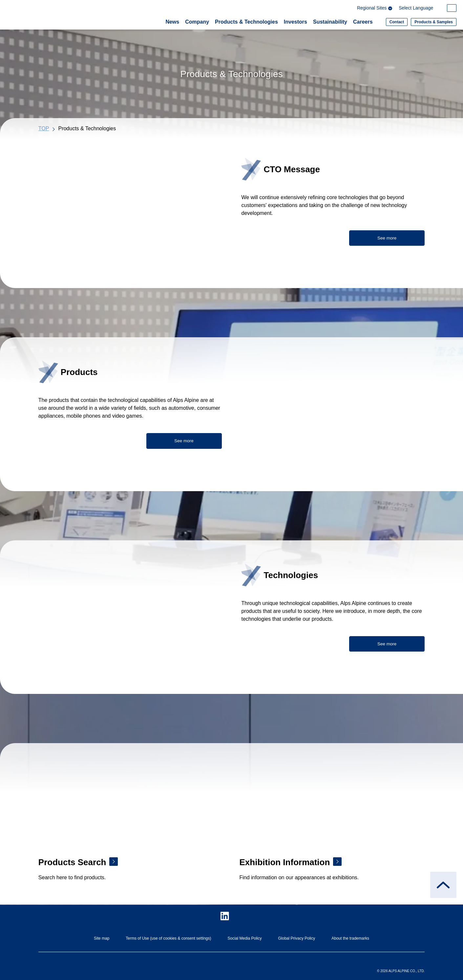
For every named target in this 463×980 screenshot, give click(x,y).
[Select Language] (421, 9)
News (172, 22)
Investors (295, 22)
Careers (363, 22)
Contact (397, 22)
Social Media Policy (244, 938)
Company (197, 22)
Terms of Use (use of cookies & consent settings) (168, 938)
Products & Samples (434, 22)
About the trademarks (350, 938)
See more (387, 238)
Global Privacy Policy (297, 938)
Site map (102, 938)
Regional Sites (376, 9)
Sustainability (330, 22)
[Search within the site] (452, 9)
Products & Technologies (246, 22)
